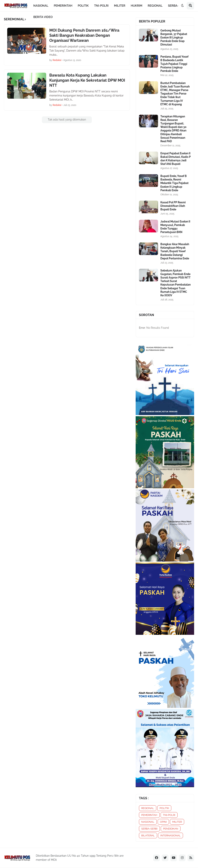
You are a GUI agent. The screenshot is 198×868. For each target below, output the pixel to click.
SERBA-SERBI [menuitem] (177, 6)
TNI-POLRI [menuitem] (101, 6)
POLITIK (164, 808)
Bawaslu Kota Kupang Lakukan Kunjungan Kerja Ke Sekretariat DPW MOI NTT (87, 80)
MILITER (177, 822)
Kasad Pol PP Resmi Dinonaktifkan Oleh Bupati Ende (173, 206)
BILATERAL (148, 835)
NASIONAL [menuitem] (41, 6)
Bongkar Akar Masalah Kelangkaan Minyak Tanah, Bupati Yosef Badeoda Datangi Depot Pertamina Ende (175, 251)
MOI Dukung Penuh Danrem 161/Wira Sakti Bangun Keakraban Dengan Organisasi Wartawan (84, 35)
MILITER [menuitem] (120, 6)
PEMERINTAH (149, 815)
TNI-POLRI (169, 815)
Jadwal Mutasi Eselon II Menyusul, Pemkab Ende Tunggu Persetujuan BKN (175, 227)
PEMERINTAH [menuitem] (63, 6)
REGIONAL (148, 808)
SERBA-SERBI (149, 829)
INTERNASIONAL (171, 835)
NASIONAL (148, 822)
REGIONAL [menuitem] (155, 6)
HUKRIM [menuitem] (137, 6)
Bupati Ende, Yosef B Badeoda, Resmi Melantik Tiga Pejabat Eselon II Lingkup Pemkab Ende (174, 183)
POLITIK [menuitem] (83, 6)
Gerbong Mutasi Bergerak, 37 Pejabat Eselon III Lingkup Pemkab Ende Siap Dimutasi (174, 38)
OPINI (163, 822)
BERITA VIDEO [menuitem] (43, 17)
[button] (182, 6)
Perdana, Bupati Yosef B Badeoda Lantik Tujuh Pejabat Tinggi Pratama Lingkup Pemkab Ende (174, 64)
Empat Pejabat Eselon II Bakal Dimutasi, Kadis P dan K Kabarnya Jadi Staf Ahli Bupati (176, 159)
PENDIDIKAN (171, 829)
